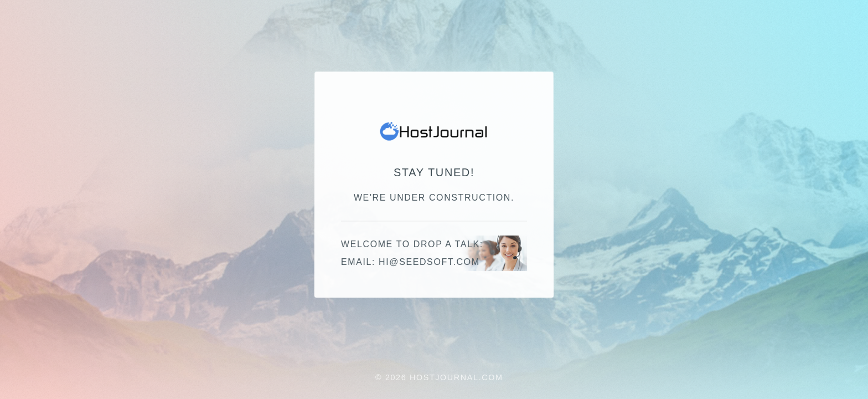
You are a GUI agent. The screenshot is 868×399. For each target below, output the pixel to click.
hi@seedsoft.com (429, 262)
